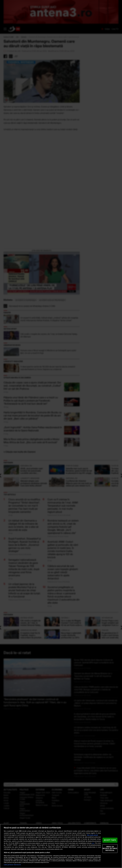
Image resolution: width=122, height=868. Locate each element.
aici (93, 843)
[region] (61, 846)
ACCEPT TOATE (110, 840)
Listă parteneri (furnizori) (12, 865)
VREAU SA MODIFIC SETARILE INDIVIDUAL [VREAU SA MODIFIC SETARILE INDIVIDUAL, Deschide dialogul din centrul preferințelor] (110, 848)
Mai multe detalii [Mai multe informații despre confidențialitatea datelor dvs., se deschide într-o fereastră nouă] (93, 835)
